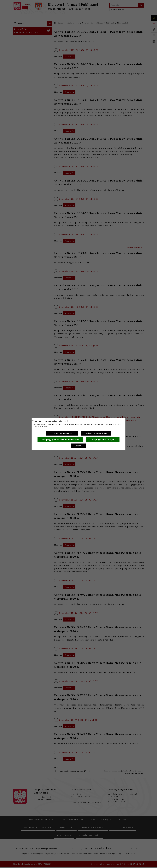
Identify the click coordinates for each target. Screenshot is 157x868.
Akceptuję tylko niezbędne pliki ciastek (60, 440)
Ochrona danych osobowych (62, 433)
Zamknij (78, 446)
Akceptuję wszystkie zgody (103, 440)
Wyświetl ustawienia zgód (96, 433)
